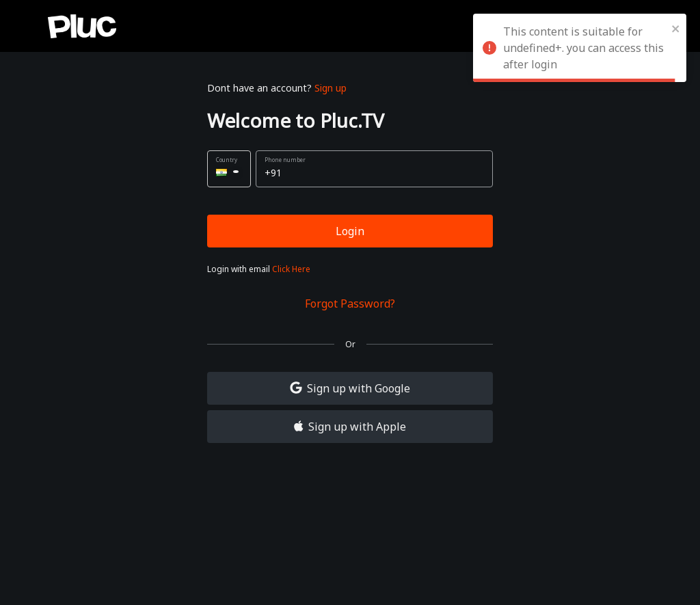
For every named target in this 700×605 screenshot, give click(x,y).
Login (350, 231)
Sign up (331, 88)
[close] (676, 27)
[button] (229, 169)
